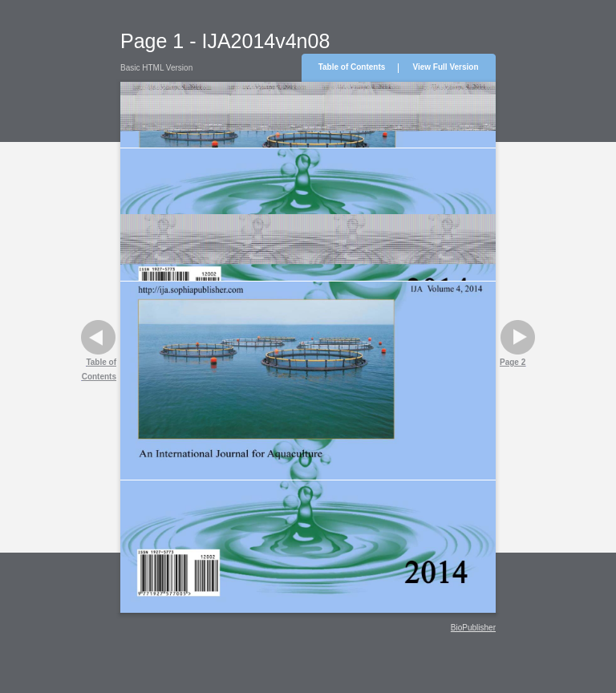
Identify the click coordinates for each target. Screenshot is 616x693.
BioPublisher (473, 628)
